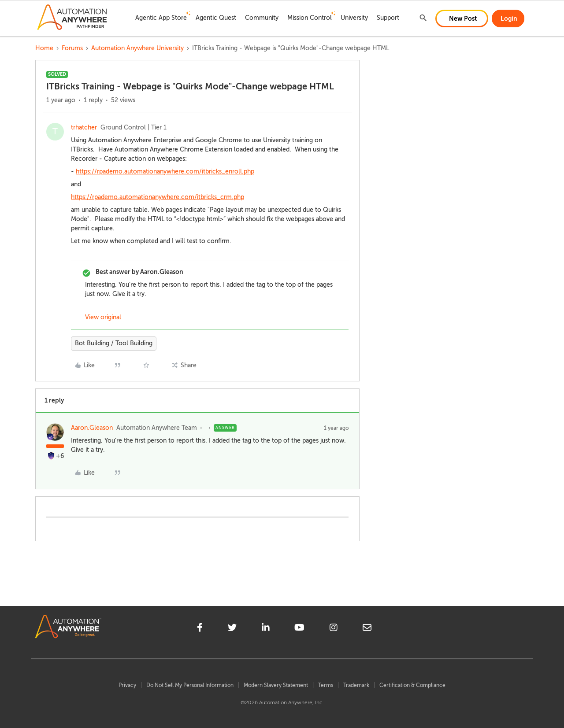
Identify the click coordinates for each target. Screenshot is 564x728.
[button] (462, 18)
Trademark (356, 685)
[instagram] (334, 629)
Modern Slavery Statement (276, 685)
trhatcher (84, 127)
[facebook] (200, 629)
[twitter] (232, 629)
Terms (326, 685)
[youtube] (299, 629)
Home (44, 48)
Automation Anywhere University (137, 48)
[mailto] (367, 629)
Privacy (127, 685)
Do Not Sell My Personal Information (190, 685)
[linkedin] (266, 629)
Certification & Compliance (412, 685)
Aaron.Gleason (92, 428)
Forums (72, 48)
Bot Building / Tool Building (114, 343)
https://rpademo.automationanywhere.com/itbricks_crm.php (158, 197)
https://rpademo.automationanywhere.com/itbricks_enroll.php (165, 172)
